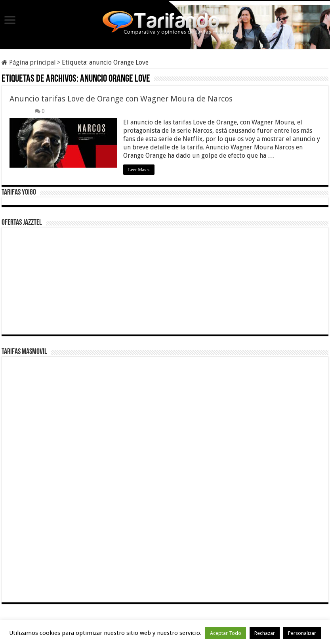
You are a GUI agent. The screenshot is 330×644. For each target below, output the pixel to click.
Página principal (29, 62)
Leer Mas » (139, 170)
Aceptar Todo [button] (226, 633)
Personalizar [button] (302, 633)
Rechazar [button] (265, 633)
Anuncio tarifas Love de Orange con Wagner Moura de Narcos (121, 99)
